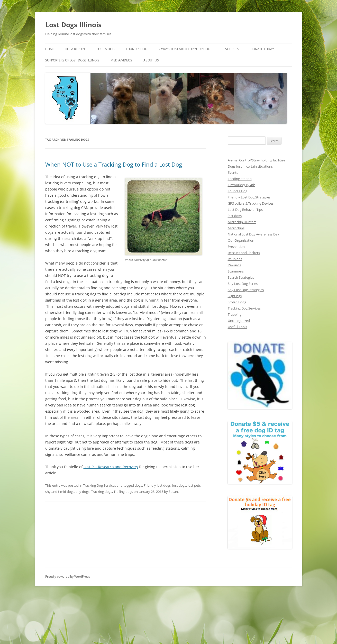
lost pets (194, 485)
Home (50, 49)
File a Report (75, 49)
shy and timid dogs (60, 492)
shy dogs (83, 492)
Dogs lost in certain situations (250, 166)
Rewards (234, 265)
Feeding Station (240, 179)
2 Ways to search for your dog (184, 49)
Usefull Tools (237, 327)
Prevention (236, 247)
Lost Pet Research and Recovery (111, 467)
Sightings (235, 296)
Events (233, 173)
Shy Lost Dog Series (243, 284)
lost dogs (179, 485)
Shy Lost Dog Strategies (246, 290)
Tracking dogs (102, 492)
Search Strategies (241, 277)
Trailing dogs (123, 492)
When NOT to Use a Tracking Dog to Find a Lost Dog (114, 164)
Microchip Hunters (242, 222)
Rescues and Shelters (244, 253)
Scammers (236, 271)
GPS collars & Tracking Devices (251, 203)
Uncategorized (239, 321)
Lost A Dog (106, 49)
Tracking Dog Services (99, 485)
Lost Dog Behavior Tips (245, 210)
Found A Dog (137, 49)
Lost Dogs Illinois (73, 25)
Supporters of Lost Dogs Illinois (72, 60)
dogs (138, 485)
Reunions (235, 259)
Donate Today (262, 49)
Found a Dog (238, 191)
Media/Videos (121, 60)
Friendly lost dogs (157, 485)
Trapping (235, 314)
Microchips (236, 228)
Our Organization (241, 240)
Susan (173, 492)
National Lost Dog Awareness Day (253, 234)
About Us (151, 60)
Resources (230, 49)
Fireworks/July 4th (242, 185)
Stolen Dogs (237, 302)
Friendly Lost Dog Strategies (249, 197)
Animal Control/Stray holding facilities (256, 160)
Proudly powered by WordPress (68, 577)
